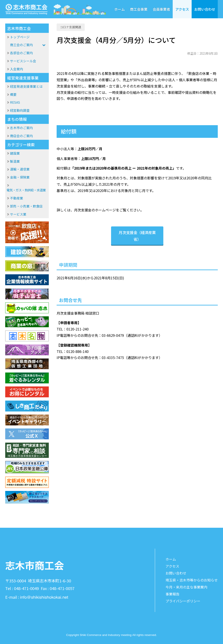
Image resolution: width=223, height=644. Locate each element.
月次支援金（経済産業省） (137, 236)
